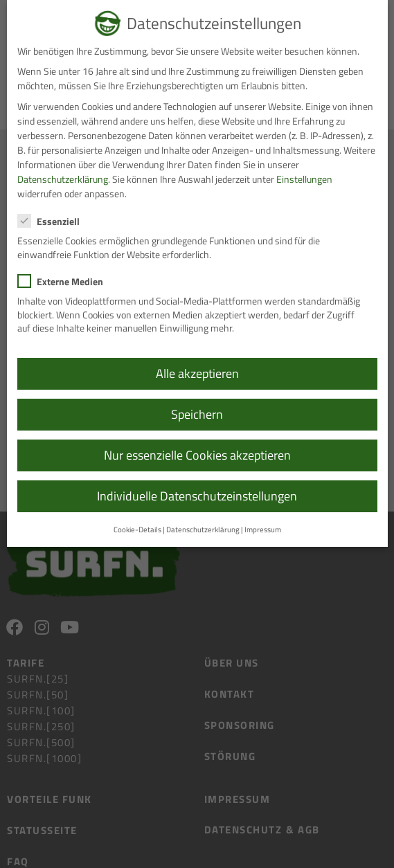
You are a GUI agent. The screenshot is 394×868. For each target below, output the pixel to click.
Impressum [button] (263, 530)
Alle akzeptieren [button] (197, 373)
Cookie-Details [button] (137, 530)
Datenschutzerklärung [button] (203, 530)
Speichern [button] (197, 414)
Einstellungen (304, 179)
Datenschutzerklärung (63, 179)
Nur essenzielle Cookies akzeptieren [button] (197, 455)
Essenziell (53, 221)
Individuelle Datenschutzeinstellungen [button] (197, 496)
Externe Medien (65, 281)
